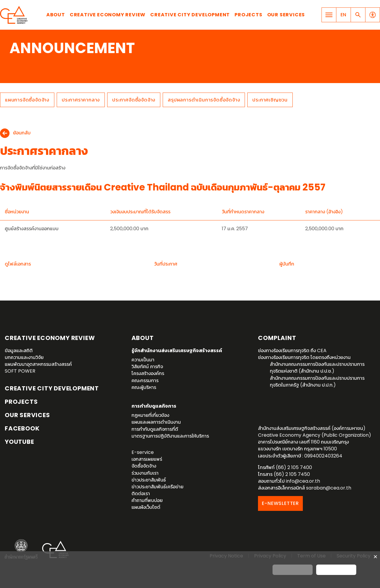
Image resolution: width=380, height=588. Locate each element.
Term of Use (311, 556)
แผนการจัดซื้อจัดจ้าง (27, 100)
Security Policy (354, 556)
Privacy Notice (226, 556)
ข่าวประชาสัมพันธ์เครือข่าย (157, 487)
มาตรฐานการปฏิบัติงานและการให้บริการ (170, 436)
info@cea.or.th (303, 481)
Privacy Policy (270, 556)
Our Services (286, 15)
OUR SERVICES (27, 415)
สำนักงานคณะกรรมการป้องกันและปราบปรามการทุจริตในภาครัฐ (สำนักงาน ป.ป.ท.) (317, 382)
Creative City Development (190, 15)
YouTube (19, 442)
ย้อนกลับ (22, 133)
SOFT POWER (20, 371)
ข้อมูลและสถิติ (19, 351)
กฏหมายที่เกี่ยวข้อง (150, 415)
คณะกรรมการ (145, 380)
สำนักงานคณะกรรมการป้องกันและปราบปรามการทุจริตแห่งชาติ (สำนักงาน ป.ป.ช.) (317, 368)
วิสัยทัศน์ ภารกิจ (147, 367)
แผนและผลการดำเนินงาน (156, 422)
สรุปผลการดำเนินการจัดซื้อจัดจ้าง (204, 100)
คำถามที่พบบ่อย (147, 500)
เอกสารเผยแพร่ (147, 459)
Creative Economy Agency (15, 15)
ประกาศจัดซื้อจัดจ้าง (134, 100)
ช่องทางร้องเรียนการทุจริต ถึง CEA (292, 351)
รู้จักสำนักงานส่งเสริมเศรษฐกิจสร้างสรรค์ (177, 351)
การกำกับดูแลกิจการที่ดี (155, 429)
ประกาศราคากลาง (81, 100)
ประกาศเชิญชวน (270, 100)
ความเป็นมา (143, 360)
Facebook (22, 428)
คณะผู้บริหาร (144, 387)
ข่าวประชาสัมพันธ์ (149, 480)
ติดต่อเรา (141, 494)
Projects (248, 15)
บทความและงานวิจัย (24, 357)
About (56, 15)
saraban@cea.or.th (329, 488)
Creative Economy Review (108, 15)
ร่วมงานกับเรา (145, 473)
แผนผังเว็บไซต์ (146, 507)
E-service (143, 452)
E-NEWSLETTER (280, 503)
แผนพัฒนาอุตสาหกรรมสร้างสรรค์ (38, 364)
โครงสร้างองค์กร (148, 373)
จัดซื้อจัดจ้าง (144, 466)
